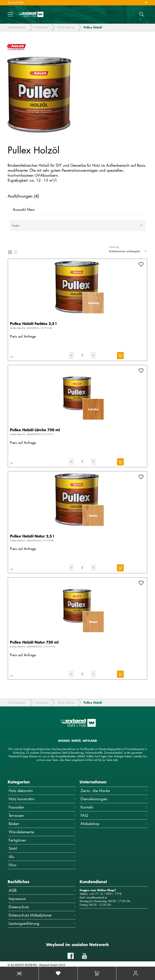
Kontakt (114, 807)
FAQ (114, 815)
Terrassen (42, 815)
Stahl (42, 848)
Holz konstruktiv (17, 27)
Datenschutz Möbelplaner (42, 915)
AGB (42, 890)
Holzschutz (42, 27)
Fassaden (42, 807)
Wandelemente (42, 832)
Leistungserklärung (42, 923)
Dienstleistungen (114, 799)
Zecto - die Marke (114, 791)
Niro (42, 865)
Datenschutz (42, 907)
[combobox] (77, 227)
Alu (42, 857)
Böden (42, 824)
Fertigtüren (42, 840)
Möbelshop (114, 824)
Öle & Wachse (66, 27)
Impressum (42, 899)
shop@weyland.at (97, 897)
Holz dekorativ (42, 791)
